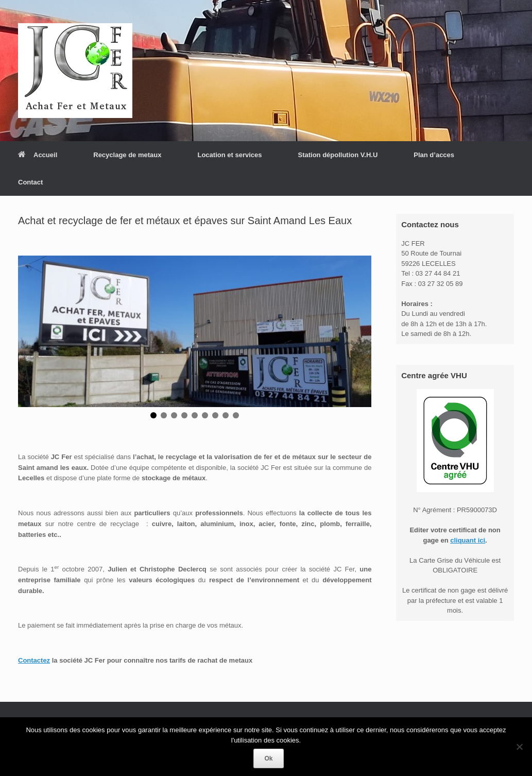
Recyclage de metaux (127, 155)
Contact (30, 182)
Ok (268, 758)
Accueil (38, 155)
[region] (195, 342)
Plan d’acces (434, 155)
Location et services (229, 155)
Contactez (34, 660)
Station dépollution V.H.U (338, 155)
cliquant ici (468, 540)
